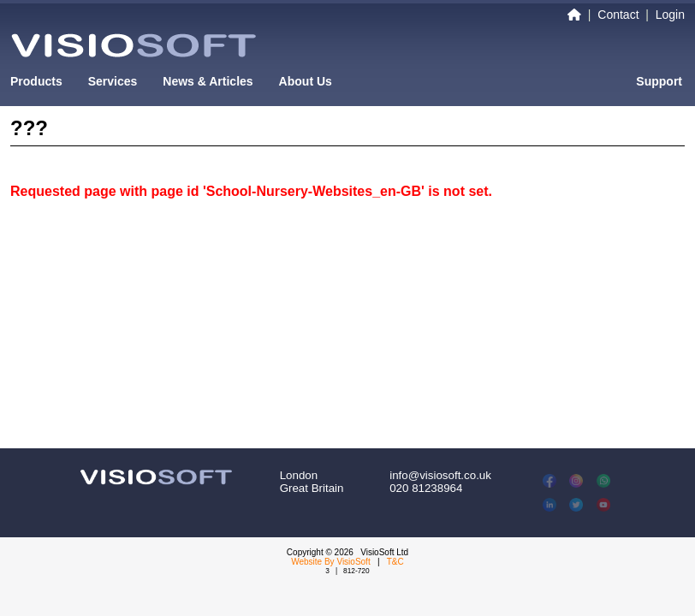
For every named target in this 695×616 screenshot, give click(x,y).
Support (659, 81)
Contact (618, 15)
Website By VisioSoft (330, 562)
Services (113, 81)
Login (670, 15)
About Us (306, 81)
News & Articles (208, 81)
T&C (395, 562)
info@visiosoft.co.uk (440, 475)
